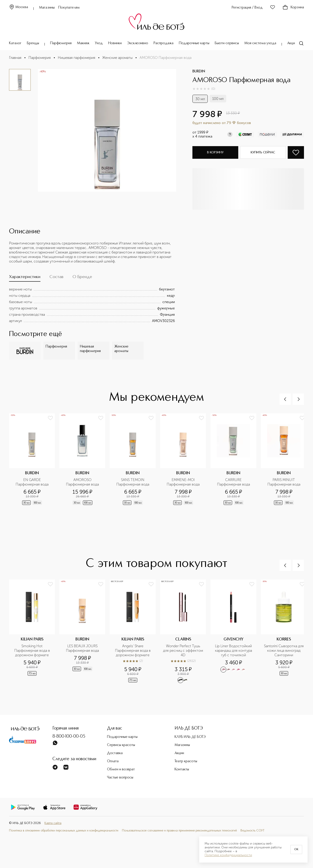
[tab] (25, 278)
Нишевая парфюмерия (77, 58)
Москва (19, 7)
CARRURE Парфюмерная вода (234, 482)
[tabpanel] (92, 305)
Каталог (15, 43)
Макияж (83, 43)
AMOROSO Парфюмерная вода (82, 482)
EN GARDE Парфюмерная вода (32, 482)
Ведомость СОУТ (252, 831)
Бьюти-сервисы (227, 43)
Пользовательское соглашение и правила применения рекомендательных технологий (179, 831)
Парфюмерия (61, 43)
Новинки (115, 43)
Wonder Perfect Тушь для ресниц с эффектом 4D (183, 650)
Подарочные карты (194, 43)
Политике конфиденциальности (228, 855)
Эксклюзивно (138, 43)
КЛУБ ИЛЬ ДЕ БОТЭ (190, 737)
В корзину (215, 152)
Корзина (293, 7)
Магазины (47, 8)
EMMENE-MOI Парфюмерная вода (183, 482)
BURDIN (199, 71)
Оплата (113, 761)
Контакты (182, 769)
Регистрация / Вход (247, 8)
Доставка (115, 753)
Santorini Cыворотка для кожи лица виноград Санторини (284, 650)
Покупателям (69, 8)
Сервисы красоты (121, 745)
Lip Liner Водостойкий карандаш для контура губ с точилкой (234, 650)
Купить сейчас (263, 152)
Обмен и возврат (121, 769)
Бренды (33, 43)
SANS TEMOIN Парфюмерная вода (133, 482)
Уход (99, 43)
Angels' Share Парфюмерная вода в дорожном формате (133, 650)
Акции (292, 43)
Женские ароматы (117, 58)
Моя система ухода (260, 43)
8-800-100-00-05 (69, 737)
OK (296, 850)
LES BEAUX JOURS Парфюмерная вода (82, 648)
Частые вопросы (120, 778)
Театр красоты (186, 761)
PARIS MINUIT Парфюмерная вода (284, 482)
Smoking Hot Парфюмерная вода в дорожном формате (33, 650)
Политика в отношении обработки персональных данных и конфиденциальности (64, 831)
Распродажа (164, 43)
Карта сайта (53, 823)
